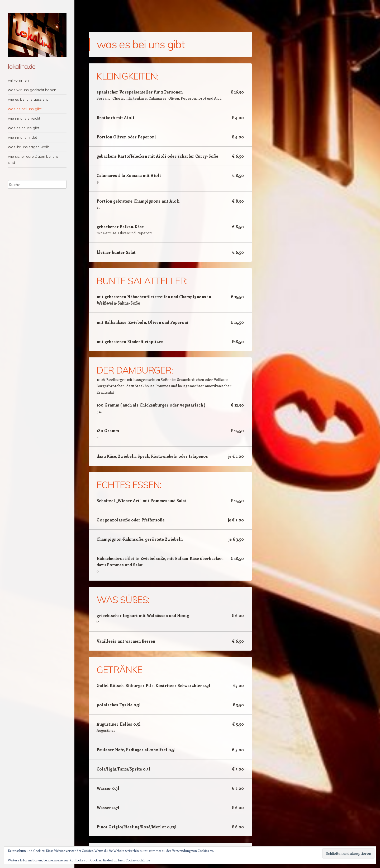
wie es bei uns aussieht (28, 99)
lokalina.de (22, 66)
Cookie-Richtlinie (138, 860)
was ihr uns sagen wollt (28, 147)
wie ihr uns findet (22, 137)
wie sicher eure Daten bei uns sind (33, 159)
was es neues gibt (24, 128)
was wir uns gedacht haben (32, 90)
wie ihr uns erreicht (24, 118)
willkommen (18, 80)
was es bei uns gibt (25, 109)
